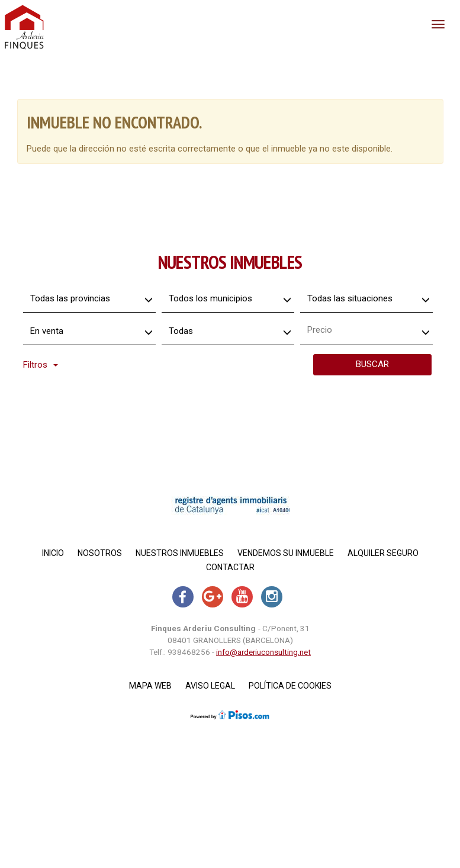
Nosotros (100, 553)
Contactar (230, 567)
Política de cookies (290, 686)
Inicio (53, 553)
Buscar (372, 364)
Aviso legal (210, 686)
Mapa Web (150, 686)
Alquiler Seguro (383, 553)
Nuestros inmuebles (180, 553)
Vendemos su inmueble (286, 553)
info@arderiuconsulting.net (263, 652)
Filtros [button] (41, 365)
